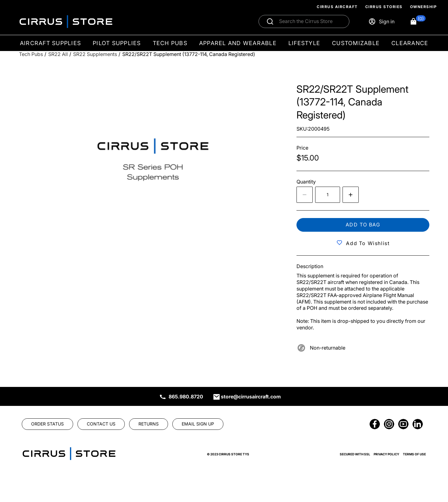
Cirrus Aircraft (337, 7)
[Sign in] (381, 21)
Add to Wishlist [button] (368, 243)
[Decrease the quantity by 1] (305, 195)
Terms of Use (414, 454)
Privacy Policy (386, 454)
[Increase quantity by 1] (351, 195)
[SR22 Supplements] (95, 54)
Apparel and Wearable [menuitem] (238, 43)
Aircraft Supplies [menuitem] (50, 43)
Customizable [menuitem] (356, 43)
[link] (47, 424)
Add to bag (363, 225)
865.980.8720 (186, 397)
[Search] (311, 21)
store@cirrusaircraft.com (251, 397)
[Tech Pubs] (31, 54)
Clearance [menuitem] (410, 43)
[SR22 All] (58, 54)
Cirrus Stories (384, 7)
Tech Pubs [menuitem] (170, 43)
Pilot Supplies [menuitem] (117, 43)
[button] (418, 21)
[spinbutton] (328, 195)
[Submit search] (270, 21)
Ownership (424, 7)
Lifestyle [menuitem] (304, 43)
